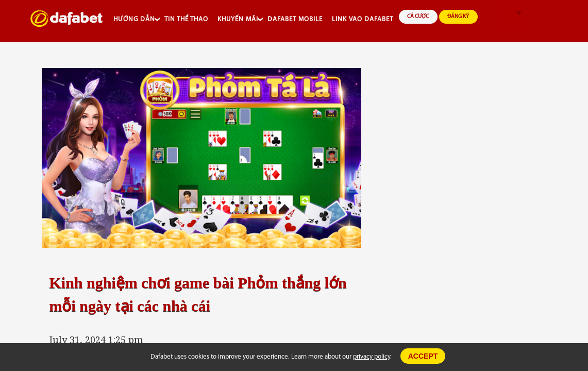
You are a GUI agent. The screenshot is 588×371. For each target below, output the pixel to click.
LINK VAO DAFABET (363, 19)
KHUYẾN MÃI (238, 19)
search (488, 19)
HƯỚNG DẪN (134, 19)
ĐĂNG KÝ (458, 17)
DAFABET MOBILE (295, 19)
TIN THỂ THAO (186, 19)
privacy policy (372, 357)
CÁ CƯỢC (418, 17)
